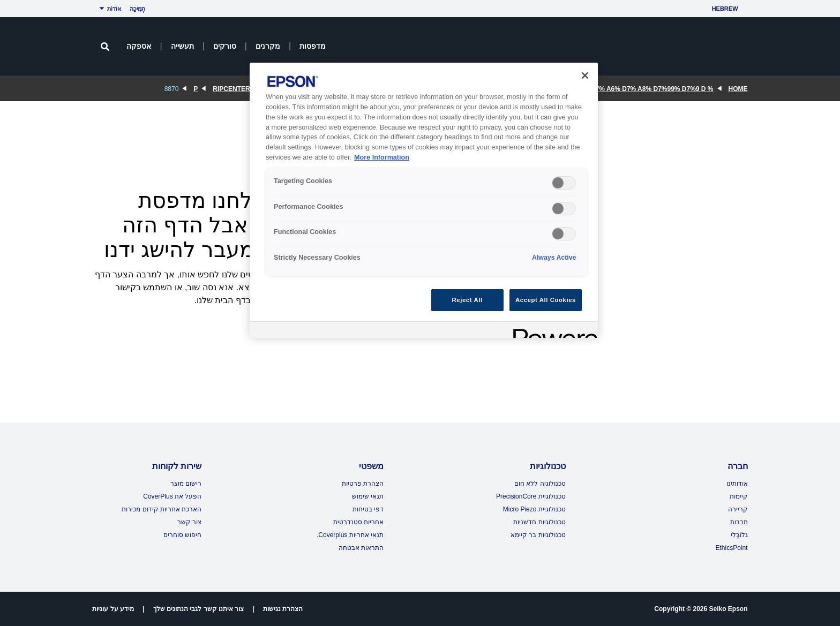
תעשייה (182, 46)
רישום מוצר (186, 484)
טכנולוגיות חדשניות (539, 522)
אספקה (139, 46)
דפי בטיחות (368, 509)
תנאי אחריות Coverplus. (350, 535)
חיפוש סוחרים (182, 535)
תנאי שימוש (368, 496)
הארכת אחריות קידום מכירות (162, 509)
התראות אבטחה (361, 548)
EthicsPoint (731, 548)
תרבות (739, 522)
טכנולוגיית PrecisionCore (531, 496)
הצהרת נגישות (283, 609)
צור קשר (189, 522)
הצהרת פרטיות (363, 484)
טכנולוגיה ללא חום (540, 484)
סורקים (225, 46)
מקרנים (268, 46)
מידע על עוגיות (113, 609)
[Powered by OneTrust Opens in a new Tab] (552, 331)
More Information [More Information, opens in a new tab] (382, 157)
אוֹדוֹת (109, 9)
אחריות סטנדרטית (358, 522)
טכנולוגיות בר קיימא (538, 535)
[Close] (585, 76)
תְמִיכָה (137, 9)
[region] (424, 201)
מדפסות (313, 46)
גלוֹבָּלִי (739, 535)
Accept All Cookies (546, 300)
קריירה (738, 509)
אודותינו (737, 484)
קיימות (739, 496)
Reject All (467, 300)
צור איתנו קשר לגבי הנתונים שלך (199, 609)
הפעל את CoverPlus (172, 496)
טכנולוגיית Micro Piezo (534, 509)
